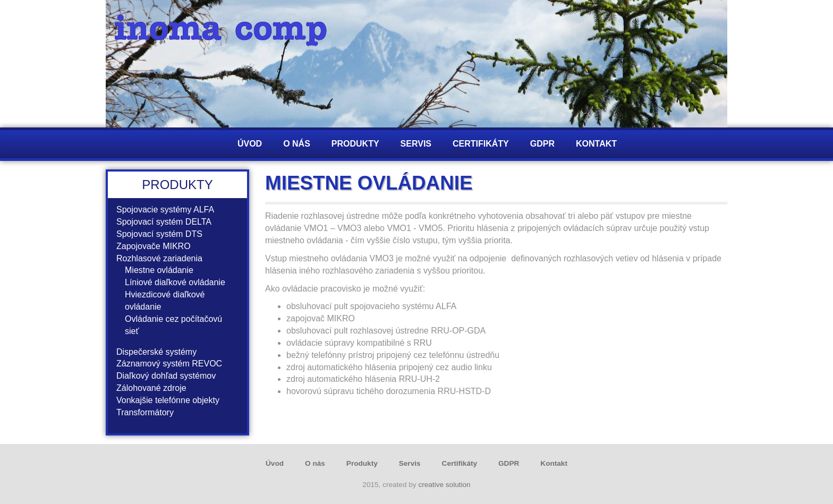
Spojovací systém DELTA (164, 222)
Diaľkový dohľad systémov (166, 376)
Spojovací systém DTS (159, 234)
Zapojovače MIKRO (154, 246)
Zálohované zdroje (151, 388)
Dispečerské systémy (156, 352)
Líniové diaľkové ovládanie (175, 282)
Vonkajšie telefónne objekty (168, 400)
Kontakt (596, 144)
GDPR (542, 144)
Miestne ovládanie (159, 270)
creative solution (444, 485)
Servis (416, 144)
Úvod (250, 144)
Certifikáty (481, 144)
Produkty (355, 144)
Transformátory (145, 412)
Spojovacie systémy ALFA (165, 210)
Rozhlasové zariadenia (159, 258)
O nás (297, 144)
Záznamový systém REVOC (169, 364)
